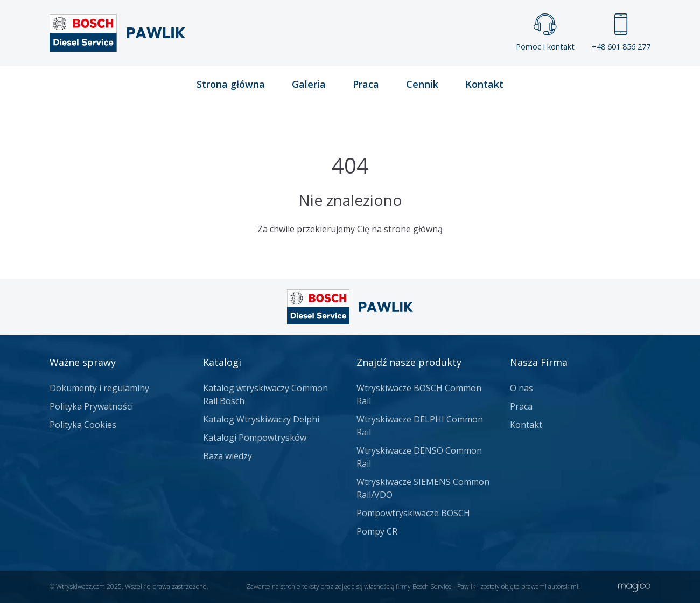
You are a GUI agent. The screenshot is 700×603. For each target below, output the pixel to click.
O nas (521, 388)
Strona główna (231, 84)
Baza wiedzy (227, 456)
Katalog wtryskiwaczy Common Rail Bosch (265, 394)
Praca (366, 84)
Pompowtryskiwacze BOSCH (413, 513)
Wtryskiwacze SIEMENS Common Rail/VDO (423, 488)
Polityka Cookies (83, 425)
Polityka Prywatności (91, 406)
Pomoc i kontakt (545, 33)
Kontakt (484, 84)
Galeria (309, 84)
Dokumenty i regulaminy (99, 388)
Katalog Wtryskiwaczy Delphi (261, 419)
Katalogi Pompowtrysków (255, 438)
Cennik (422, 84)
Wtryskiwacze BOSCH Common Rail (419, 394)
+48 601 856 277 (621, 33)
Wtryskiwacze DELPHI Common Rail (420, 426)
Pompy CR (377, 531)
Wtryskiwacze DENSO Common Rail (419, 457)
